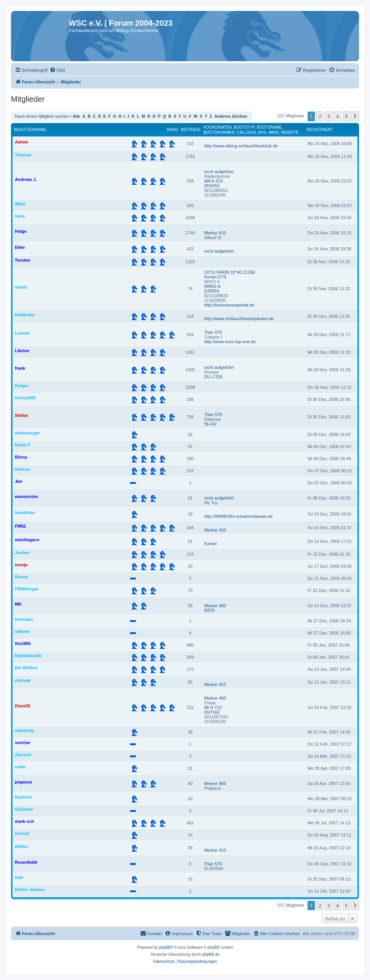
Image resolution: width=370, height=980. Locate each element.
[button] (355, 116)
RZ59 (209, 610)
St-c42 (210, 424)
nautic (21, 287)
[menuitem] (57, 70)
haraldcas (25, 512)
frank (20, 368)
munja (21, 565)
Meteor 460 (215, 606)
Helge (21, 231)
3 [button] (329, 116)
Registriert (320, 130)
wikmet (22, 631)
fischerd (23, 797)
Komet (210, 544)
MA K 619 (213, 181)
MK (18, 604)
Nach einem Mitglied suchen (42, 116)
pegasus (24, 782)
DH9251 (212, 186)
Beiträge (191, 130)
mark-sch (24, 821)
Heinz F (22, 445)
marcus (22, 469)
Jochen (22, 553)
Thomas (23, 155)
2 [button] (320, 116)
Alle (76, 116)
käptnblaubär (28, 656)
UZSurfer (24, 809)
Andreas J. (26, 179)
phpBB (165, 947)
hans (20, 216)
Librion (22, 351)
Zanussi (23, 755)
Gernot (22, 833)
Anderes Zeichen (231, 116)
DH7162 (212, 712)
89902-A (212, 286)
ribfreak (23, 681)
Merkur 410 (215, 233)
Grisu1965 (25, 398)
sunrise (22, 743)
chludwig (24, 730)
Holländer (25, 315)
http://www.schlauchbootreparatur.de (239, 319)
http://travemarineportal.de (229, 305)
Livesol (22, 333)
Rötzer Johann (30, 890)
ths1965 (23, 643)
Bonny (21, 577)
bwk (19, 877)
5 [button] (346, 116)
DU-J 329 (213, 377)
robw (20, 767)
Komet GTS (215, 277)
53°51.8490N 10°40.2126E (230, 272)
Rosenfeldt (26, 862)
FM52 (20, 526)
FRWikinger (27, 589)
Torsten (23, 260)
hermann (24, 619)
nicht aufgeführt (219, 172)
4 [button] (337, 116)
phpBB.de (211, 954)
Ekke (20, 247)
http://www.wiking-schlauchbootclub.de (241, 146)
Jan (19, 481)
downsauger (28, 433)
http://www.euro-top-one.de (230, 342)
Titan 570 (213, 332)
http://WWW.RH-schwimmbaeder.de (238, 516)
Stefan (21, 415)
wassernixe (26, 496)
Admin (21, 142)
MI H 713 (213, 707)
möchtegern (27, 540)
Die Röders (26, 668)
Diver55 (23, 706)
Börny (21, 457)
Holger (22, 386)
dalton (21, 846)
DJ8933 (212, 291)
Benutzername (30, 130)
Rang (172, 130)
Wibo (20, 204)
